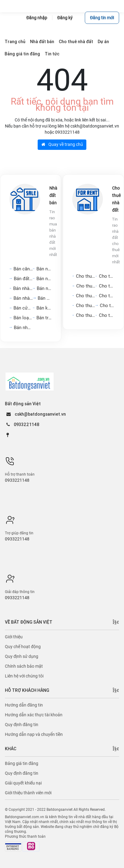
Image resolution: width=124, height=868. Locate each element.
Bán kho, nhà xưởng (44, 308)
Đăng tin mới (102, 18)
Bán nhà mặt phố (44, 269)
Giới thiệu (14, 637)
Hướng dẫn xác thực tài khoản (34, 715)
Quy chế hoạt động (23, 647)
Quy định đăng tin (22, 725)
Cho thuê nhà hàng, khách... (86, 306)
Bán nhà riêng (44, 288)
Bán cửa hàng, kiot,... (23, 308)
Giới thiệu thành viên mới (28, 793)
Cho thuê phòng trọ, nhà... (107, 296)
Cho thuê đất (107, 306)
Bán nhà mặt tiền (23, 328)
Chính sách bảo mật (24, 666)
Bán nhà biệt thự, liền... (23, 298)
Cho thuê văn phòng (86, 286)
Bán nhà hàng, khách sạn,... (23, 288)
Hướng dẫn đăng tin (24, 705)
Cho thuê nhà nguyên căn (107, 286)
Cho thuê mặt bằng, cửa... (86, 296)
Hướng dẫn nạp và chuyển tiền (34, 734)
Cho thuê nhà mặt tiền (107, 276)
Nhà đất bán (53, 195)
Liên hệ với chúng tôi (24, 676)
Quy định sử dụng (22, 656)
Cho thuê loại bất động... (107, 315)
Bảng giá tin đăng (22, 763)
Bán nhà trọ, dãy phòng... (44, 279)
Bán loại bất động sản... (23, 318)
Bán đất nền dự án (23, 279)
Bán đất (45, 298)
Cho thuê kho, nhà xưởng (86, 315)
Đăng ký (65, 18)
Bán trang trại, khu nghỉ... (44, 318)
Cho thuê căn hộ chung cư (86, 276)
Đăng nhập (37, 18)
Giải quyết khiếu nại (23, 783)
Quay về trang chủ (62, 144)
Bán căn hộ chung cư (23, 269)
